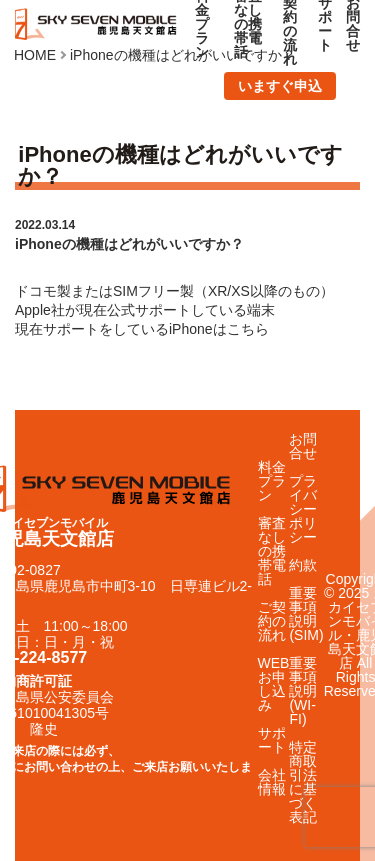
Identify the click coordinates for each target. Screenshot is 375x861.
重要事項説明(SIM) (306, 614)
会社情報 (272, 782)
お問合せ (303, 446)
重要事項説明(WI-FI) (303, 691)
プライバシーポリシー (303, 509)
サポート (272, 740)
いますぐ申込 (280, 86)
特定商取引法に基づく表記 (303, 782)
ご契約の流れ (272, 621)
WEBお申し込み (274, 684)
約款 (303, 565)
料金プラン (272, 481)
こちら (248, 329)
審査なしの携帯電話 (272, 551)
